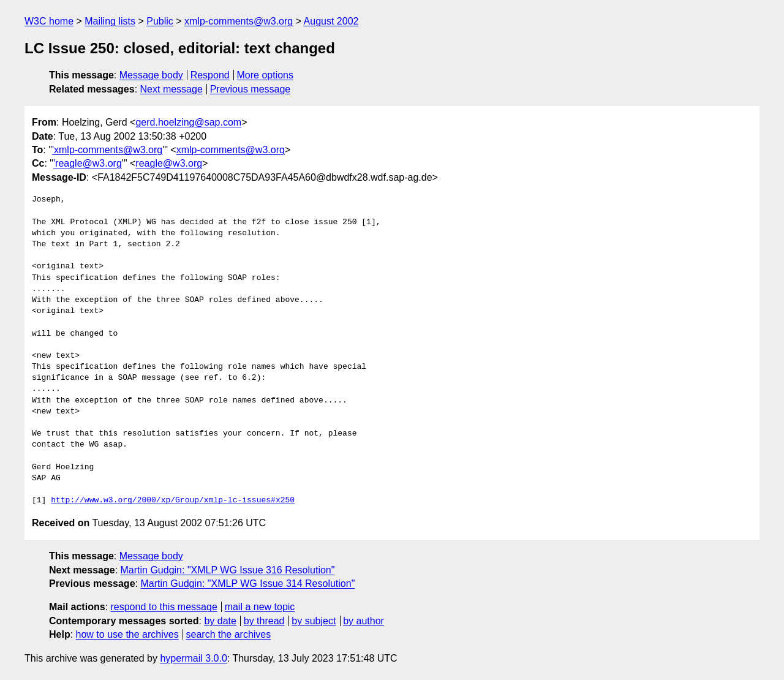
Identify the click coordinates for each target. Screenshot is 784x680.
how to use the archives (127, 634)
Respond (210, 75)
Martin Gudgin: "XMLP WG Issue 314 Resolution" (247, 584)
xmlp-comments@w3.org (239, 21)
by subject (314, 621)
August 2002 (331, 21)
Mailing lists (110, 21)
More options (266, 75)
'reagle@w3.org (88, 163)
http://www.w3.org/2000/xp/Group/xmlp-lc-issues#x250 (173, 501)
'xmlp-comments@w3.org (107, 150)
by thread (264, 621)
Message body (151, 75)
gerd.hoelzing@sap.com (188, 122)
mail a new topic (260, 607)
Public (160, 21)
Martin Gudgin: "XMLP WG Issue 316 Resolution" (228, 570)
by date (220, 621)
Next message (171, 89)
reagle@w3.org (169, 163)
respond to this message (164, 607)
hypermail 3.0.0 (193, 658)
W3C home (49, 21)
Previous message (251, 89)
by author (364, 621)
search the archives (229, 634)
